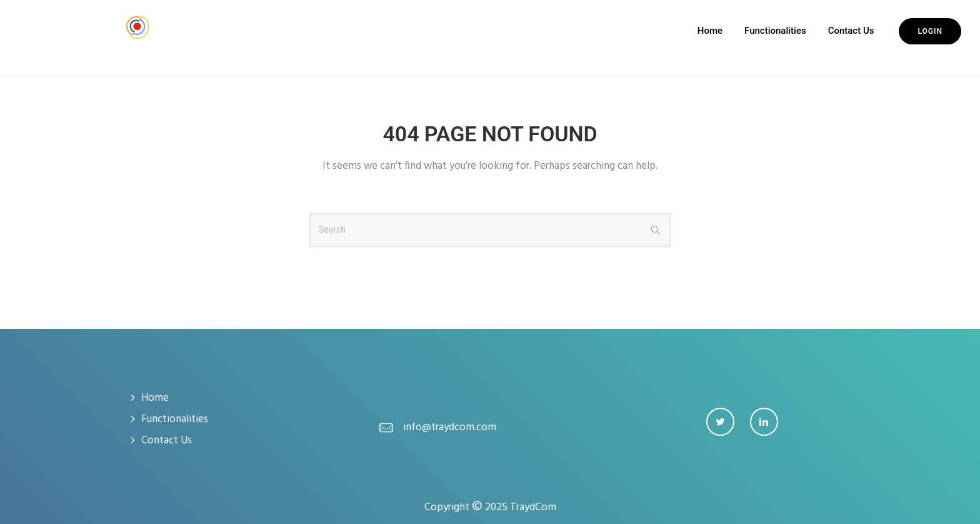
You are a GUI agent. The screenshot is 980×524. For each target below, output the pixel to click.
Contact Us (851, 31)
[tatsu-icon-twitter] (723, 422)
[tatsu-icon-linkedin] (764, 422)
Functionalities (775, 31)
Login (930, 31)
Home (710, 31)
